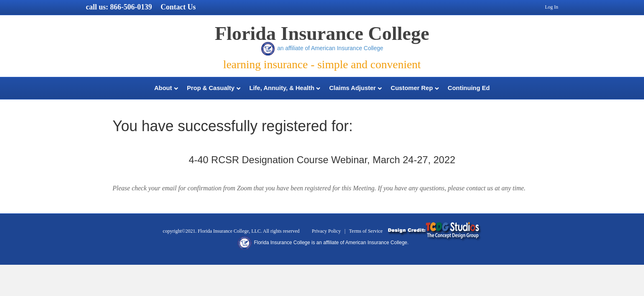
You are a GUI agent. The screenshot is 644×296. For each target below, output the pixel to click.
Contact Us (178, 7)
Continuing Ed (469, 88)
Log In (552, 7)
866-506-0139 (131, 7)
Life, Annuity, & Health (282, 88)
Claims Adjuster (353, 88)
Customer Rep (412, 88)
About (163, 88)
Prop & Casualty (211, 88)
